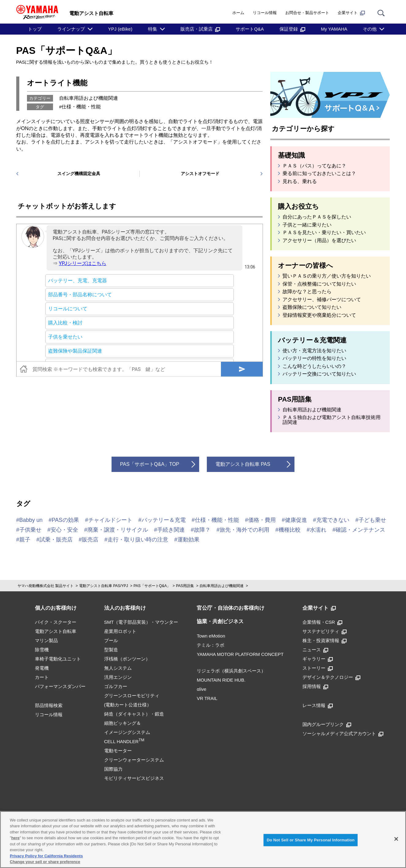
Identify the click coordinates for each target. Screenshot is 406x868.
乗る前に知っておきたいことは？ (319, 174)
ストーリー (318, 668)
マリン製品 (46, 640)
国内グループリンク (327, 724)
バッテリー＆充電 (164, 520)
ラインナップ (71, 29)
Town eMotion (211, 636)
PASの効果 (65, 520)
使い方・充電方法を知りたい (314, 351)
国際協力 (113, 769)
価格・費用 (262, 520)
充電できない (333, 520)
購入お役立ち (298, 206)
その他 (370, 29)
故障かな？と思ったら (307, 292)
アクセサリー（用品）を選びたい (319, 241)
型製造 (111, 650)
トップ (35, 29)
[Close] (396, 839)
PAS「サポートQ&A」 (67, 51)
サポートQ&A (250, 29)
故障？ (202, 530)
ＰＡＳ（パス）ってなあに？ (314, 166)
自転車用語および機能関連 (89, 98)
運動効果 (188, 540)
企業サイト (351, 13)
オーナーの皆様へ (305, 266)
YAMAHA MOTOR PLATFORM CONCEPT (240, 654)
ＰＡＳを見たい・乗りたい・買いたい (324, 233)
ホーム (238, 13)
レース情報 (318, 705)
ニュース (315, 650)
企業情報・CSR (323, 622)
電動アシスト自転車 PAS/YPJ (104, 586)
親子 (25, 540)
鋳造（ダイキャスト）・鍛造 (134, 714)
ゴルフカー (116, 686)
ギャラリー (318, 659)
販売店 (90, 540)
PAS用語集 (295, 399)
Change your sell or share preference (45, 862)
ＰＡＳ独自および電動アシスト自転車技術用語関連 (332, 420)
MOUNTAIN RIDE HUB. (221, 680)
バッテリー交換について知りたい (319, 374)
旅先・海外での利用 (245, 530)
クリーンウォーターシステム (134, 760)
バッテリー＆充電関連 (312, 340)
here (15, 838)
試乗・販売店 (56, 540)
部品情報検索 (49, 705)
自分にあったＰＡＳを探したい (317, 217)
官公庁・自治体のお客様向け (231, 608)
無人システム (118, 668)
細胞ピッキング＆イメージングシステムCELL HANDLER (127, 732)
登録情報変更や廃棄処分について (319, 315)
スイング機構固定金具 (79, 174)
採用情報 (315, 686)
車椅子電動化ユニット (58, 659)
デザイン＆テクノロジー (331, 677)
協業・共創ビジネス (220, 621)
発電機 (42, 668)
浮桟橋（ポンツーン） (127, 659)
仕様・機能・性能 (81, 107)
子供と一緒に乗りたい (307, 225)
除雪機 (42, 650)
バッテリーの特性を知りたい (314, 358)
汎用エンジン (118, 677)
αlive (201, 689)
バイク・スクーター (56, 622)
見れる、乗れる (300, 181)
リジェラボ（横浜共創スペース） (231, 671)
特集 (153, 29)
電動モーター (118, 751)
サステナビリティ (324, 631)
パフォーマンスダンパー (60, 686)
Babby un (31, 520)
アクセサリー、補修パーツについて (322, 300)
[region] (203, 840)
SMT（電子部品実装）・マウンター (141, 622)
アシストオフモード (200, 174)
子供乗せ (30, 530)
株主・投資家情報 (324, 640)
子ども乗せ (372, 520)
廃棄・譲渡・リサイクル (118, 530)
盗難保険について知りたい (312, 307)
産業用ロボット (120, 631)
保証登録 (292, 29)
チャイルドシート (110, 520)
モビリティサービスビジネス (134, 778)
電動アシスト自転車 (56, 631)
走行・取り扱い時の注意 (138, 540)
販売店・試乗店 (200, 29)
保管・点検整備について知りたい (319, 284)
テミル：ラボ (211, 645)
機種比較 (290, 530)
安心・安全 (64, 530)
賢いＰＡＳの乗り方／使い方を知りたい (327, 276)
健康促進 (296, 520)
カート (42, 677)
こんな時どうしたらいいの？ (314, 366)
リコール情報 (265, 13)
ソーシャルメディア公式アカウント (343, 733)
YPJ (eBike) (120, 29)
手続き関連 (171, 530)
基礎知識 (291, 155)
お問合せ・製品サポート (307, 13)
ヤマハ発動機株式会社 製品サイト (46, 586)
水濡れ (318, 530)
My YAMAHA (334, 29)
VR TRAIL (207, 698)
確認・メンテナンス (360, 530)
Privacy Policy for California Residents (46, 856)
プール (111, 640)
